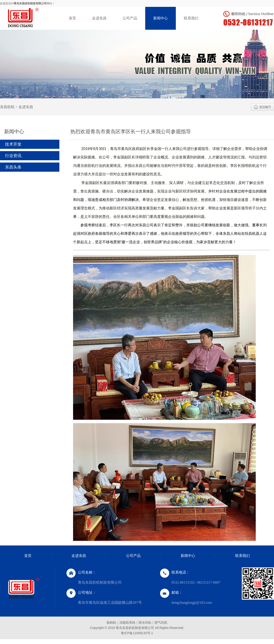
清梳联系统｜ (129, 623)
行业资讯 (13, 156)
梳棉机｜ (113, 623)
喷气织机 (161, 623)
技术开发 (13, 144)
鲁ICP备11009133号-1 (137, 633)
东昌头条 (13, 167)
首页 (72, 18)
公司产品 (130, 18)
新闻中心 (161, 18)
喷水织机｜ (147, 623)
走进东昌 (99, 18)
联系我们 (191, 18)
